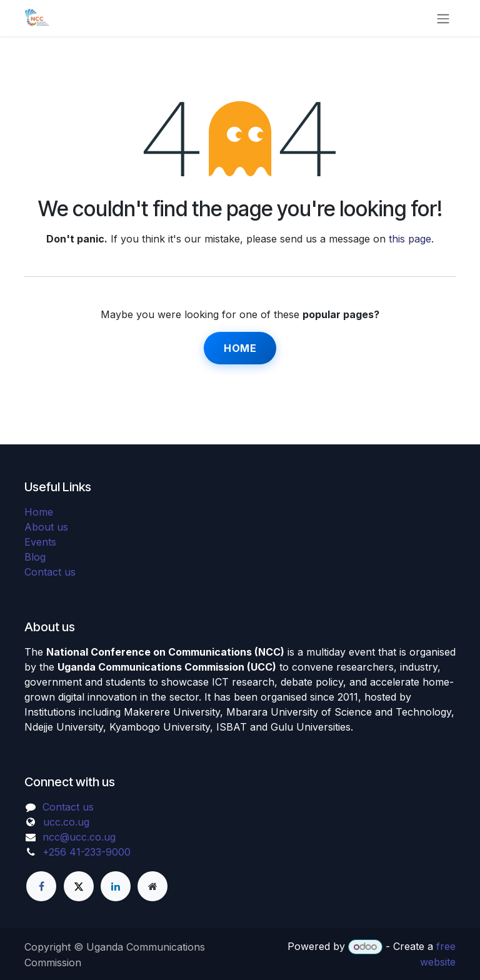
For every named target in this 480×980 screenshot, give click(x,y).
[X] (79, 886)
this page (410, 239)
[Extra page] (152, 886)
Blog (35, 557)
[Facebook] (41, 886)
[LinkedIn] (116, 886)
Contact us (50, 572)
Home (240, 348)
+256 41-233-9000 (87, 852)
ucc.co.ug (66, 822)
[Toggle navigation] (443, 18)
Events (40, 542)
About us (46, 527)
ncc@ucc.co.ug (79, 837)
